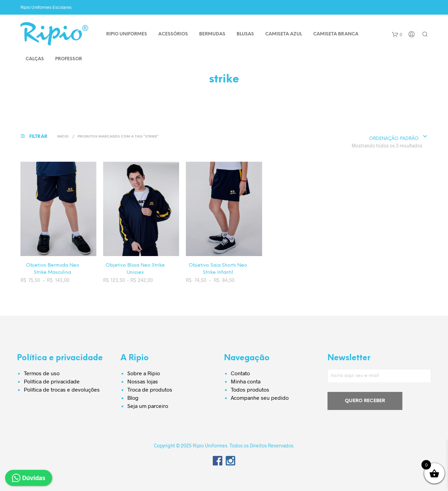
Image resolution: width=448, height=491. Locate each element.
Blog (133, 398)
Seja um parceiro (148, 406)
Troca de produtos (150, 389)
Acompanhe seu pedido (260, 398)
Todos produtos (250, 389)
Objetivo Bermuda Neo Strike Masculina (53, 269)
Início (63, 137)
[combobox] (398, 137)
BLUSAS (245, 34)
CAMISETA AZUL (284, 34)
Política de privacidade (52, 381)
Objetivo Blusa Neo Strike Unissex (135, 269)
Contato (240, 373)
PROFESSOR (69, 59)
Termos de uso (42, 373)
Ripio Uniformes (127, 34)
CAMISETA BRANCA (336, 34)
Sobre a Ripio (144, 373)
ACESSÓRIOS (173, 34)
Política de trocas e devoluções (62, 389)
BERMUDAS (212, 34)
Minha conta (246, 381)
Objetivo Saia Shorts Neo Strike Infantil (218, 269)
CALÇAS (35, 59)
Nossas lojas (143, 381)
